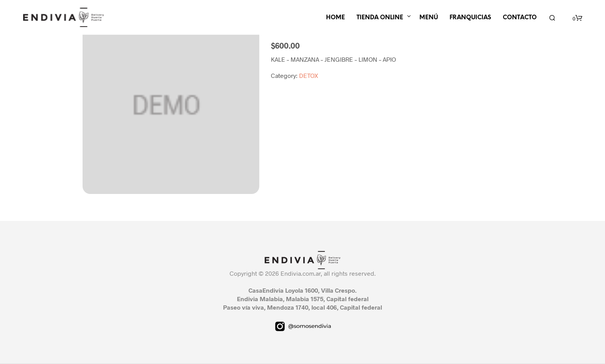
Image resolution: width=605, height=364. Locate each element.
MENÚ (429, 18)
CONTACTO (520, 18)
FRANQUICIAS (470, 18)
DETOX (308, 75)
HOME (335, 18)
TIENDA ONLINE (380, 18)
